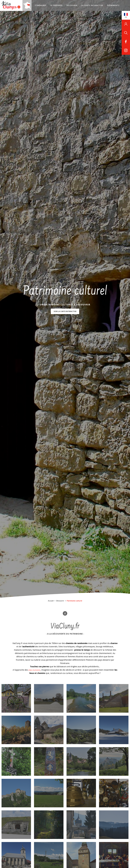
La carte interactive (87, 5)
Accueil (51, 601)
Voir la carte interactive (65, 313)
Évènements (108, 5)
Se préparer (51, 5)
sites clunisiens (36, 670)
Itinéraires (35, 5)
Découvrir (66, 5)
